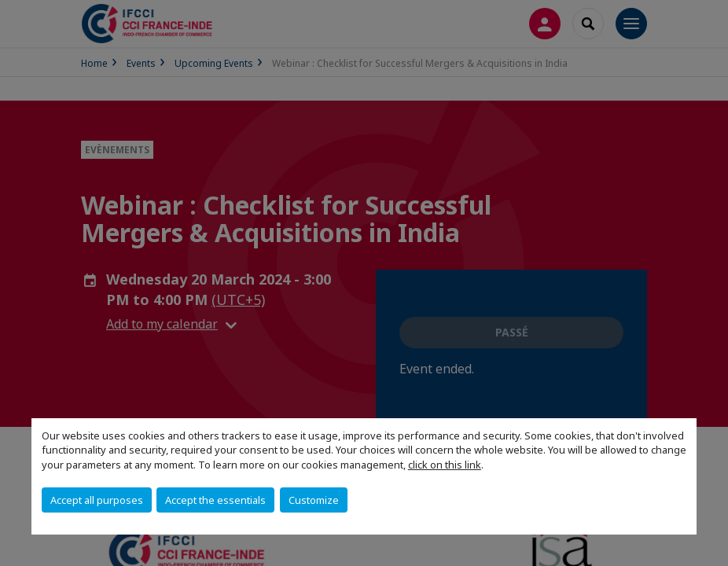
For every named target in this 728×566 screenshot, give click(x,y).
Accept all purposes (97, 500)
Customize (314, 500)
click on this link (445, 465)
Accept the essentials (215, 500)
